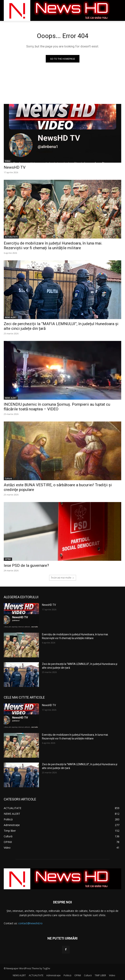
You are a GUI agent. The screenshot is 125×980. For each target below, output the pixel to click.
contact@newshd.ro (30, 923)
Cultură (8, 479)
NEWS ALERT (11, 317)
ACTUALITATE (11, 237)
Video (8, 161)
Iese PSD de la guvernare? (26, 565)
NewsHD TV (15, 167)
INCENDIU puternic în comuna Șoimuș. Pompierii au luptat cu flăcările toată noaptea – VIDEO (57, 407)
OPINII (8, 559)
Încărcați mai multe (63, 578)
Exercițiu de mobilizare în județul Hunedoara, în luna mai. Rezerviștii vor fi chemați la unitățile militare (53, 246)
